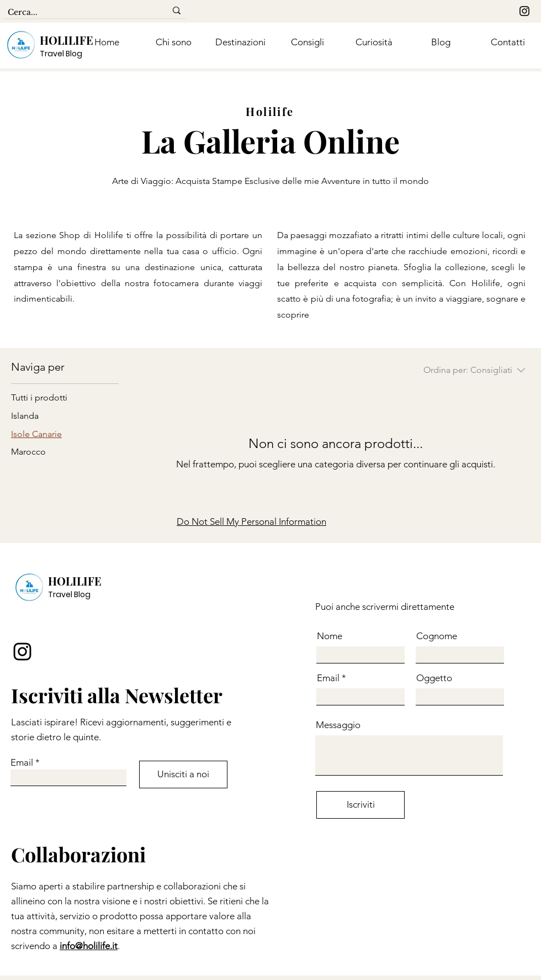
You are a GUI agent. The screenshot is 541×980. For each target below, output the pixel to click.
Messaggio (338, 725)
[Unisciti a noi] (183, 774)
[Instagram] (524, 11)
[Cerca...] (79, 13)
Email (22, 763)
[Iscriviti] (360, 805)
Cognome (437, 636)
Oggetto (434, 678)
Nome (330, 636)
